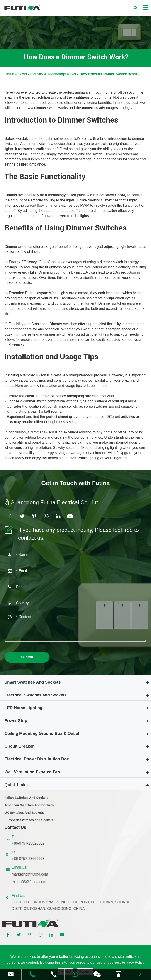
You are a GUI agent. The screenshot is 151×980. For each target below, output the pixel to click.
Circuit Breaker (19, 746)
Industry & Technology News (53, 74)
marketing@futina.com (32, 874)
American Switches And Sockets (29, 807)
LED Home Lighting (23, 708)
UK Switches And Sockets (24, 815)
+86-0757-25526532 (30, 843)
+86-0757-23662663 (30, 859)
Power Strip (16, 721)
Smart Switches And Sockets (33, 682)
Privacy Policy (133, 962)
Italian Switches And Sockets (26, 800)
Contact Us (15, 827)
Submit (27, 657)
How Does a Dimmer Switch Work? (109, 74)
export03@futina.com (31, 882)
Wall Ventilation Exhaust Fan (32, 772)
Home (9, 74)
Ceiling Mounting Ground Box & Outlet (42, 734)
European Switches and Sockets (29, 822)
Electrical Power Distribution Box (37, 759)
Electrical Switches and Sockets (36, 695)
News (22, 74)
